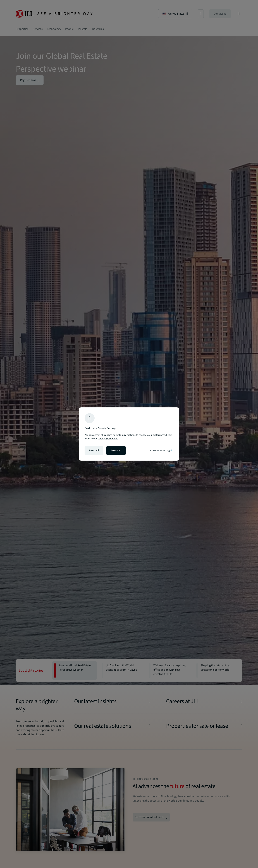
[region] (129, 434)
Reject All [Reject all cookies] (94, 451)
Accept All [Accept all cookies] (116, 451)
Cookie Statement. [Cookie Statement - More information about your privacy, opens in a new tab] (108, 439)
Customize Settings (161, 451)
